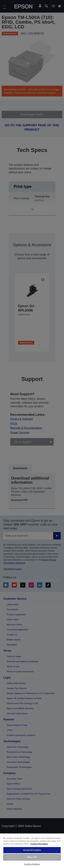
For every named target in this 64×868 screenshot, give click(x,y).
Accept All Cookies (32, 850)
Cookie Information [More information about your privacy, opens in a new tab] (39, 844)
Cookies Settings (32, 864)
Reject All (32, 857)
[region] (32, 851)
